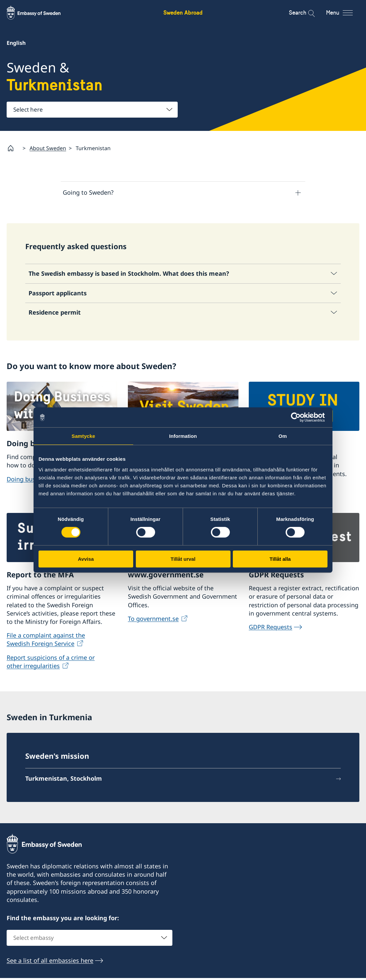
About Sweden (48, 148)
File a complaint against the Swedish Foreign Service (46, 642)
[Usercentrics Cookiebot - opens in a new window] (298, 417)
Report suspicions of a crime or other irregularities (51, 664)
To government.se (153, 621)
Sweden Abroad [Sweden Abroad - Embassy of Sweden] (183, 12)
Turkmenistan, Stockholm (64, 781)
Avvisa (86, 559)
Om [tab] (282, 436)
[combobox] (92, 110)
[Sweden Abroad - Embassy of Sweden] (40, 13)
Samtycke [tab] (84, 436)
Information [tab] (183, 436)
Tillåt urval (183, 559)
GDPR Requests (271, 629)
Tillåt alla (280, 559)
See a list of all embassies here (50, 962)
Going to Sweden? (88, 192)
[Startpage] (13, 148)
